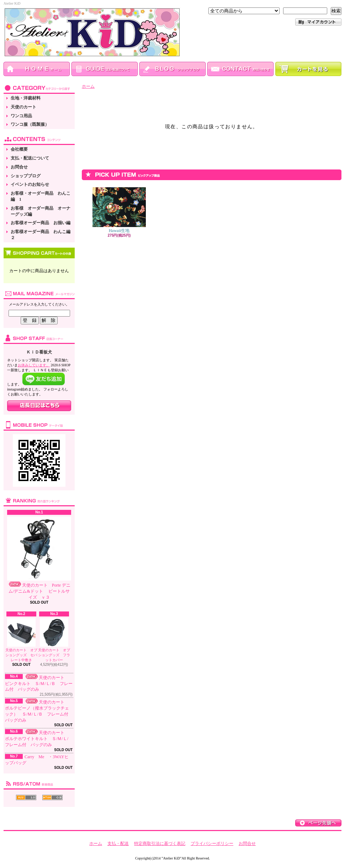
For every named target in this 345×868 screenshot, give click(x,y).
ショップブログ (26, 176)
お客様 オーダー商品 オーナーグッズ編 (41, 211)
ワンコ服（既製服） (30, 124)
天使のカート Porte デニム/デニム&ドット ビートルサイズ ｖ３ (39, 558)
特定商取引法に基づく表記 (160, 843)
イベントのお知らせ (30, 184)
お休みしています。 (34, 365)
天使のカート (23, 107)
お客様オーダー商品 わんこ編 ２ (43, 235)
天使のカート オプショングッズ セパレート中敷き (21, 640)
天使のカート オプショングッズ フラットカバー (54, 640)
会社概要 (19, 149)
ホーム (88, 86)
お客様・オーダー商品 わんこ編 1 (41, 196)
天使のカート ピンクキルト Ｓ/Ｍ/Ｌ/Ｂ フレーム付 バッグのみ (39, 684)
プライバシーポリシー (212, 843)
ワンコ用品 (21, 116)
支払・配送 (118, 843)
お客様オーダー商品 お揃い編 (41, 223)
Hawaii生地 (119, 210)
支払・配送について (30, 158)
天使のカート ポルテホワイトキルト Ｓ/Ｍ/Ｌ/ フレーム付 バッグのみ (39, 739)
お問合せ (19, 167)
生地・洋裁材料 (26, 98)
